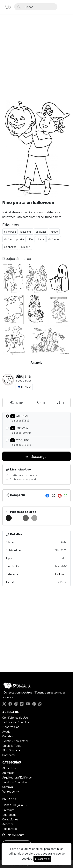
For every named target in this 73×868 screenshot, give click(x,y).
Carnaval (8, 787)
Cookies (8, 736)
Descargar (36, 456)
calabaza (41, 232)
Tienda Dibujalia (13, 805)
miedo (54, 232)
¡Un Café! (24, 387)
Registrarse (10, 829)
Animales (8, 773)
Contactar (9, 755)
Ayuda (6, 731)
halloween (10, 232)
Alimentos (9, 768)
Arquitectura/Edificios (17, 777)
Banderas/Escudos (15, 782)
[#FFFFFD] (17, 518)
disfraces (54, 239)
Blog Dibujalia (11, 750)
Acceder (8, 824)
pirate (40, 239)
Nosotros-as (11, 727)
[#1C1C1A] (9, 518)
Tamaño (36, 582)
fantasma (26, 232)
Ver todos (9, 791)
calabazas (10, 247)
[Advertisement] (36, 61)
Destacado (9, 814)
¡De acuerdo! (42, 859)
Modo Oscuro (13, 835)
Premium (8, 810)
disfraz (8, 239)
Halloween (61, 574)
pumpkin (25, 247)
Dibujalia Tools (12, 745)
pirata (20, 239)
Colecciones (10, 819)
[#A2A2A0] (34, 518)
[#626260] (26, 518)
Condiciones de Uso (15, 717)
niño (30, 239)
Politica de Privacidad (16, 722)
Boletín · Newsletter (15, 741)
